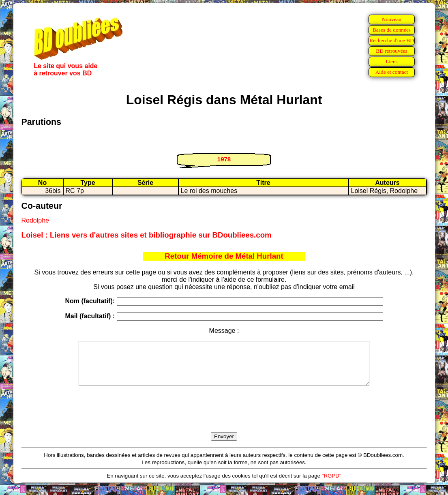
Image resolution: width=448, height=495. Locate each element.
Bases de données (392, 30)
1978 (224, 159)
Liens (392, 61)
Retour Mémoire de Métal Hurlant (224, 256)
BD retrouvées (391, 51)
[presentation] (224, 418)
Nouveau (392, 19)
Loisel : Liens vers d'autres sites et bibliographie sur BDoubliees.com (147, 235)
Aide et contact (392, 72)
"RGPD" (332, 484)
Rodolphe (35, 220)
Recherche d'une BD (392, 40)
